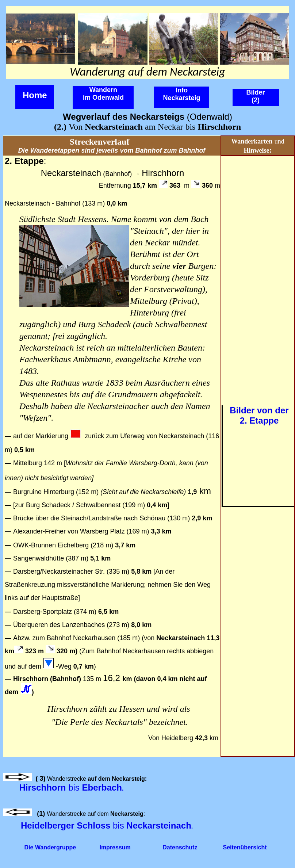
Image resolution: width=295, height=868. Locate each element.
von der (273, 410)
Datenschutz (180, 847)
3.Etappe (143, 143)
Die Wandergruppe (50, 847)
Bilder (242, 410)
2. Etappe (259, 420)
